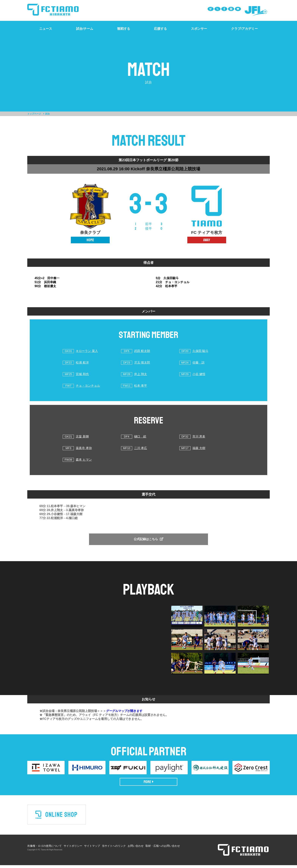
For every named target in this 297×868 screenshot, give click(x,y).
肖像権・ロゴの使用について (45, 849)
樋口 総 (140, 436)
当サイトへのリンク (114, 849)
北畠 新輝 (82, 436)
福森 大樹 (199, 448)
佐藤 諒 (199, 363)
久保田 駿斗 (200, 351)
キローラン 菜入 (87, 351)
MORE (149, 785)
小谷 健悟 (199, 374)
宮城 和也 (82, 374)
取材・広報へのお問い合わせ (163, 849)
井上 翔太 (141, 374)
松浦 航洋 (82, 363)
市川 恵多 (199, 436)
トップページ (34, 114)
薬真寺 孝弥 (84, 448)
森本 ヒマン (84, 460)
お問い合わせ (136, 849)
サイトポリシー (73, 849)
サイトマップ (92, 849)
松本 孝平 (141, 386)
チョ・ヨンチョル (88, 386)
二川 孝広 (141, 448)
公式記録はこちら (148, 539)
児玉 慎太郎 (142, 363)
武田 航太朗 (142, 351)
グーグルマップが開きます (124, 714)
